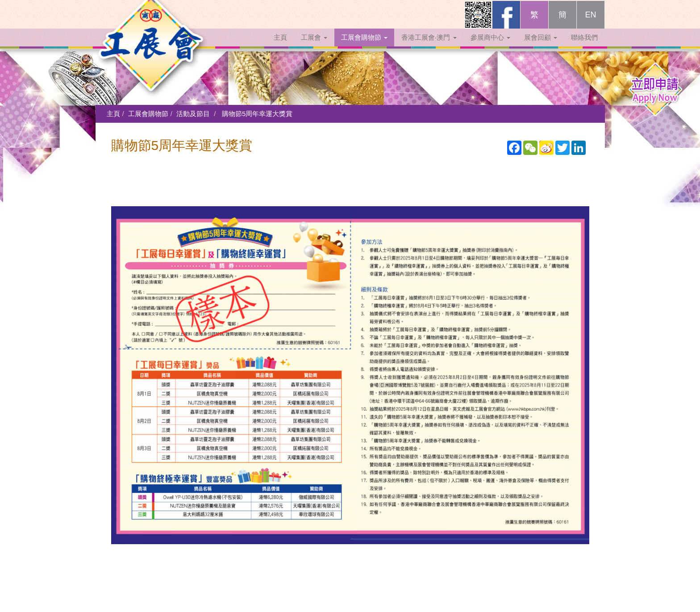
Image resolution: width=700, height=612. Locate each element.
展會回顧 (541, 46)
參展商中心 (490, 46)
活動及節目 (193, 114)
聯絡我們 (584, 46)
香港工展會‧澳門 (429, 46)
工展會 (314, 46)
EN (590, 23)
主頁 (280, 46)
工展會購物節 (364, 46)
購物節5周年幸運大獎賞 (257, 114)
